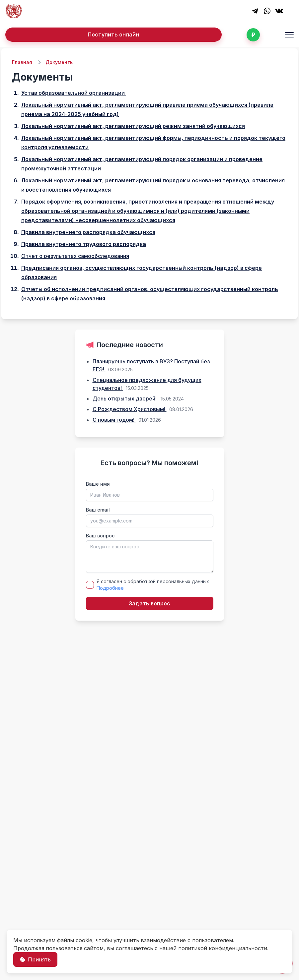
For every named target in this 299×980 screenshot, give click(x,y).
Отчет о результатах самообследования (75, 256)
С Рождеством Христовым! (130, 409)
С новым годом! (114, 420)
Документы (60, 62)
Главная (22, 62)
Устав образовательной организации (74, 93)
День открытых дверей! (125, 398)
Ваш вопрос (100, 536)
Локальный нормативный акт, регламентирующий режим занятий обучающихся (133, 126)
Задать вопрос (149, 603)
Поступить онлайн (113, 34)
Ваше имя (98, 484)
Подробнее (110, 588)
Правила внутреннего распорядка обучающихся (88, 232)
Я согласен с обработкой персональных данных (153, 585)
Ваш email (98, 510)
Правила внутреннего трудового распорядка (84, 244)
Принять (35, 959)
